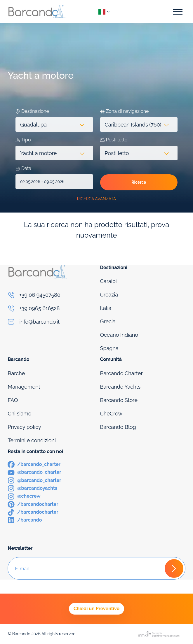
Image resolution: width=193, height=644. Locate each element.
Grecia (108, 321)
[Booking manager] (159, 634)
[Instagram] (34, 480)
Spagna (109, 348)
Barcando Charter (121, 373)
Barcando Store (119, 400)
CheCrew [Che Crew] (111, 414)
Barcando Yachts (120, 387)
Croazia (109, 295)
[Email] (50, 322)
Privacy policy (24, 427)
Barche (16, 373)
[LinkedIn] (25, 520)
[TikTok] (33, 512)
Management (24, 387)
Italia (106, 308)
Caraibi (108, 281)
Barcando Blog (118, 427)
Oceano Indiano (119, 335)
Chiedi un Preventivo (97, 609)
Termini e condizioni (32, 440)
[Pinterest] (33, 504)
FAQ (13, 400)
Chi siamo (19, 414)
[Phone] (50, 295)
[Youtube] (34, 472)
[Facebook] (34, 464)
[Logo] (37, 11)
